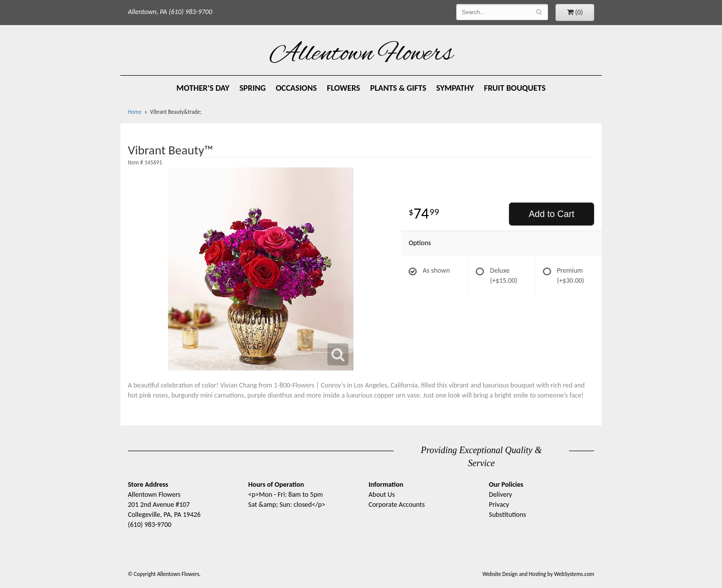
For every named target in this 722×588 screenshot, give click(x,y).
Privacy (499, 505)
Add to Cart (551, 214)
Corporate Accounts (397, 505)
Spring (252, 88)
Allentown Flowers (361, 55)
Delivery (500, 495)
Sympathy (455, 88)
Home (135, 112)
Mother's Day (203, 88)
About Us (382, 495)
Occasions (296, 88)
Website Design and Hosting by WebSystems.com (538, 574)
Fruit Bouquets (515, 88)
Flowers (343, 88)
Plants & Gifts (398, 88)
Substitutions (507, 515)
